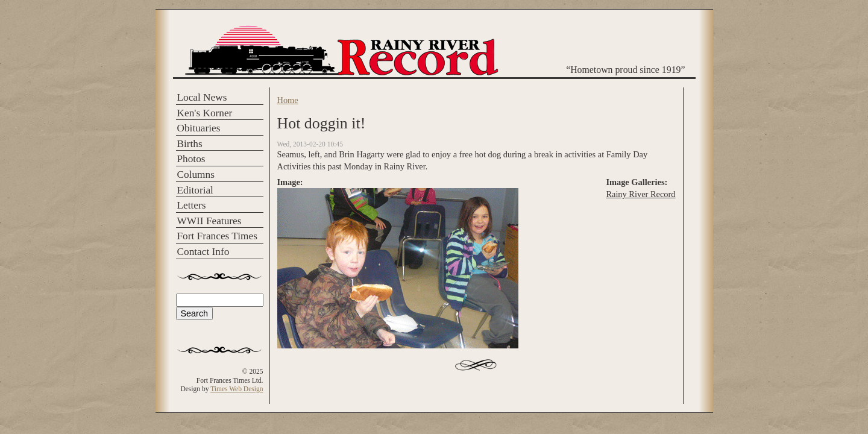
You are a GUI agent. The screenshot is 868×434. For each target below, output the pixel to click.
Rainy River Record (640, 194)
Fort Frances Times (217, 236)
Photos (191, 159)
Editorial (195, 190)
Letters (192, 205)
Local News (202, 97)
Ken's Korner (205, 113)
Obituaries (199, 128)
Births (190, 144)
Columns (196, 175)
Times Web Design (237, 389)
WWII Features (209, 221)
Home (288, 100)
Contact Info (203, 252)
